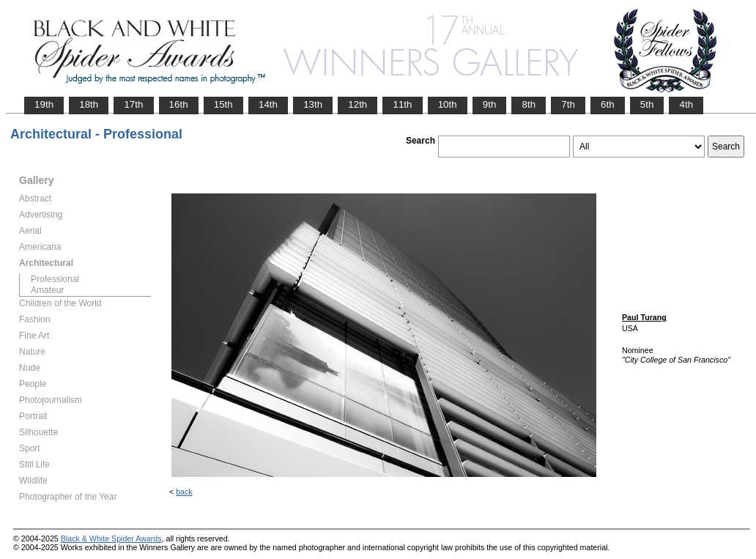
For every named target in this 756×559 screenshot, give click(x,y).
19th (44, 104)
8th (529, 104)
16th (179, 104)
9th (490, 104)
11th (402, 104)
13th (313, 104)
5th (647, 104)
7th (568, 104)
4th (686, 104)
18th (89, 104)
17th (133, 104)
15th (223, 104)
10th (448, 104)
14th (268, 104)
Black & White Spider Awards (111, 538)
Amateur (47, 290)
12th (357, 104)
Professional (55, 279)
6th (608, 104)
